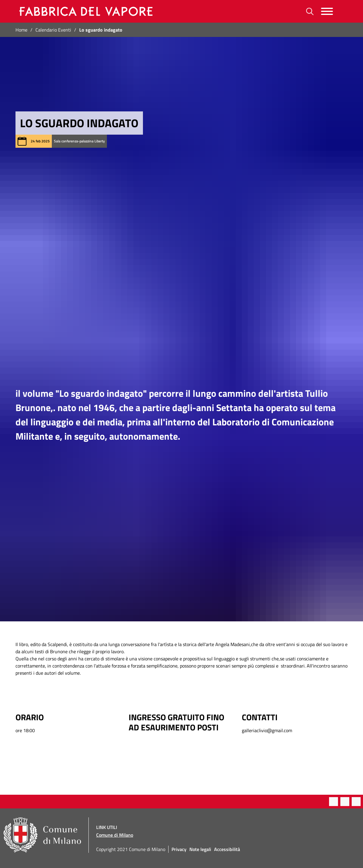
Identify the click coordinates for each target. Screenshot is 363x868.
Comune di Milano (115, 835)
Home (21, 30)
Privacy (179, 849)
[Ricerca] (310, 11)
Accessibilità (227, 849)
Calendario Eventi (53, 30)
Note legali (200, 849)
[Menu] (327, 11)
